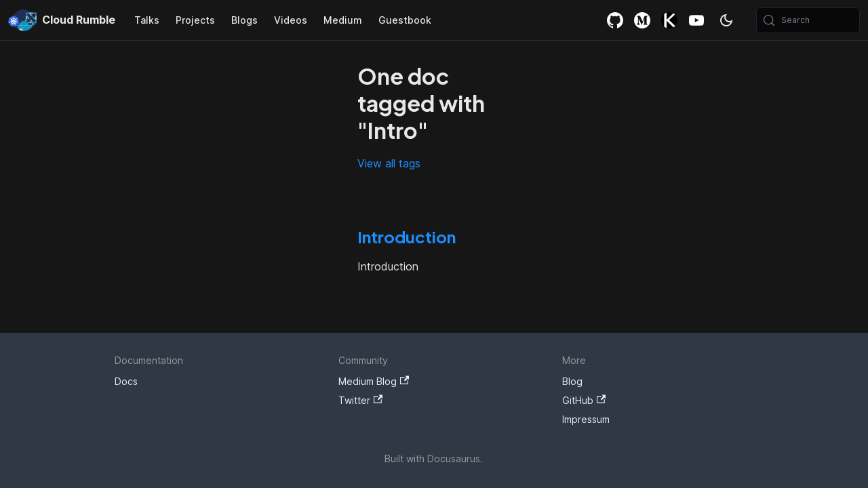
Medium (343, 20)
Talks (147, 20)
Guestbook (405, 20)
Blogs (244, 20)
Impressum (586, 419)
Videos (291, 20)
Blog (572, 381)
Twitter (360, 400)
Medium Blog (374, 381)
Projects (195, 20)
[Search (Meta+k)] (808, 20)
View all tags (389, 163)
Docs (126, 381)
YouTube (696, 20)
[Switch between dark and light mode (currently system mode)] (726, 20)
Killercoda (669, 20)
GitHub (615, 20)
